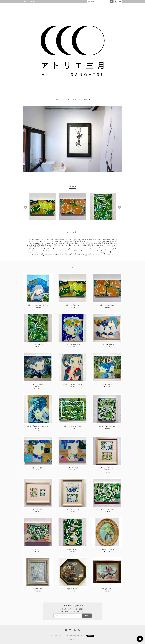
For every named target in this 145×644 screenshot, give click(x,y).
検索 (111, 1)
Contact (87, 100)
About (67, 100)
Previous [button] (26, 207)
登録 (87, 616)
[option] (42, 207)
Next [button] (120, 207)
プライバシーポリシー (57, 636)
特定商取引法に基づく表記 (75, 636)
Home (57, 100)
